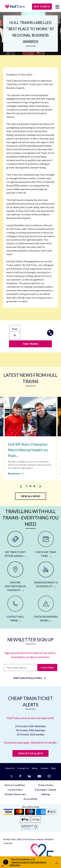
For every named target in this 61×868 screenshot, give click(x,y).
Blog (54, 768)
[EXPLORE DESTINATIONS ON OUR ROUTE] (15, 577)
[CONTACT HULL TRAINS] (15, 609)
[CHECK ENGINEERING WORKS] (46, 609)
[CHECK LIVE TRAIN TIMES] (46, 544)
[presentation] (21, 486)
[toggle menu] (57, 7)
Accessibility (30, 799)
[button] (27, 486)
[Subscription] (21, 668)
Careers (44, 768)
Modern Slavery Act (15, 794)
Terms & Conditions (14, 785)
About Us (10, 768)
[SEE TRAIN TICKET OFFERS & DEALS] (15, 544)
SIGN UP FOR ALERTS (30, 753)
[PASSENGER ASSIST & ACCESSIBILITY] (46, 575)
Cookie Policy (15, 790)
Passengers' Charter (46, 790)
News (35, 768)
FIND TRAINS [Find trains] (30, 344)
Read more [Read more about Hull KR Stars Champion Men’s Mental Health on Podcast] (16, 473)
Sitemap (46, 794)
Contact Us (23, 768)
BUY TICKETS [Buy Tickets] (42, 6)
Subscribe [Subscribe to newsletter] (47, 667)
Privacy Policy (46, 785)
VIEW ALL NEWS (30, 496)
